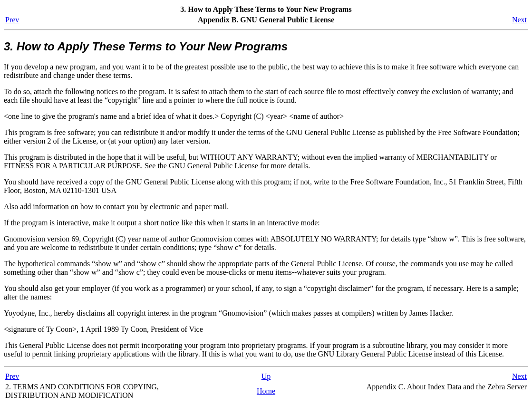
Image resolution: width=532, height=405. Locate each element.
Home (266, 391)
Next (519, 20)
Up (266, 376)
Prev (12, 20)
